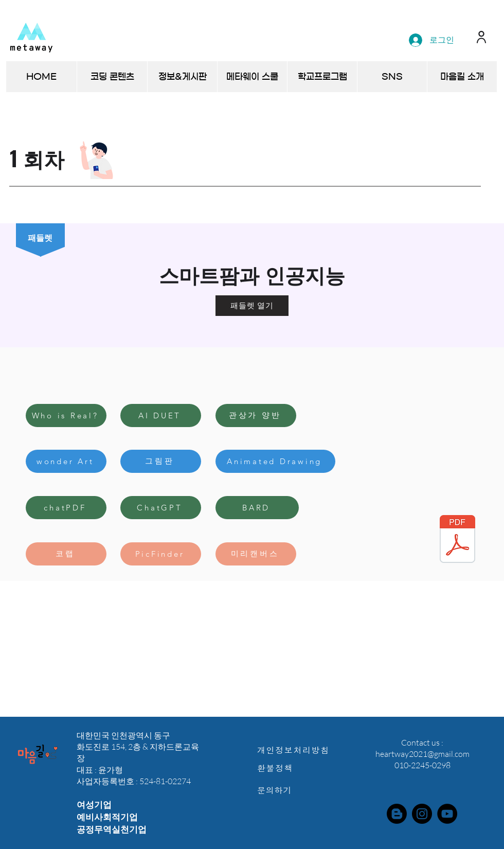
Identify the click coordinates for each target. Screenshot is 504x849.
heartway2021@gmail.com (422, 754)
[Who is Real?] (66, 415)
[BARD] (257, 508)
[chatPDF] (66, 508)
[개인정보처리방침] (299, 750)
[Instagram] (422, 814)
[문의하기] (299, 790)
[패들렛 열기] (252, 306)
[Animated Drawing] (275, 461)
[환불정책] (299, 768)
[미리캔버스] (256, 554)
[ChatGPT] (161, 508)
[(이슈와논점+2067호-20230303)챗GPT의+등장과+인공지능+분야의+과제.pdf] (457, 540)
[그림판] (161, 461)
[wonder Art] (66, 461)
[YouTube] (447, 814)
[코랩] (66, 554)
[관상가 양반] (256, 415)
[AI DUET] (161, 415)
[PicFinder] (161, 554)
